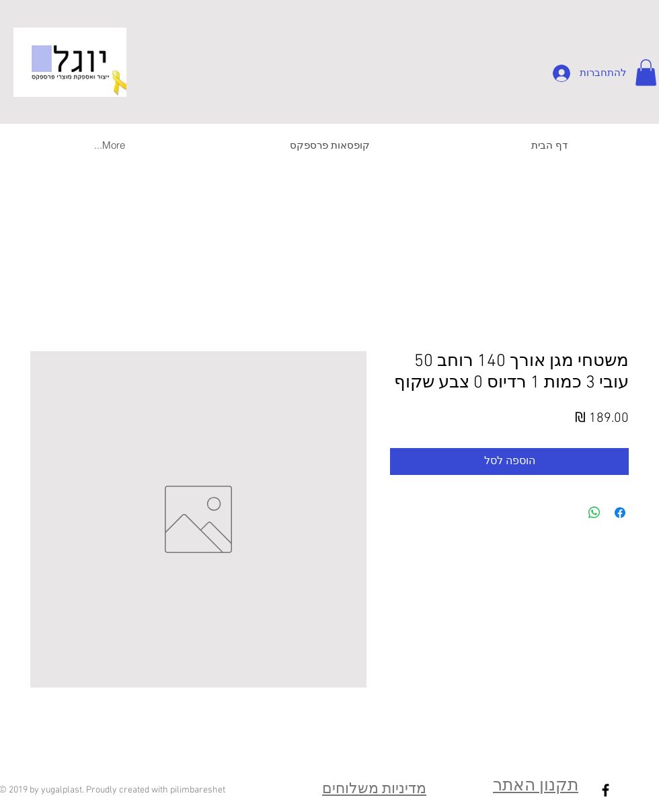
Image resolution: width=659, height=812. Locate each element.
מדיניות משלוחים (374, 789)
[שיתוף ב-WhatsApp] (594, 513)
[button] (646, 72)
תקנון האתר (536, 786)
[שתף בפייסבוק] (620, 513)
